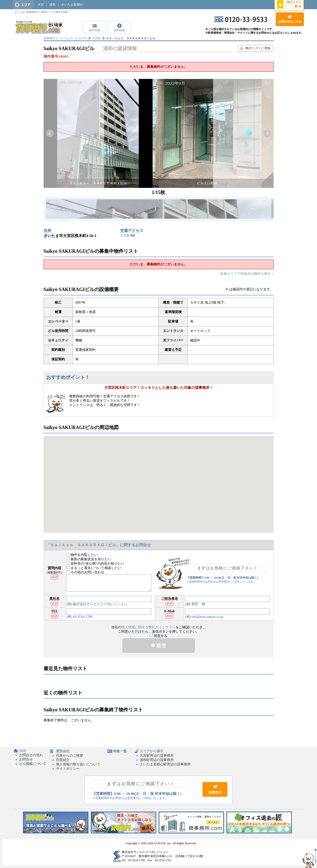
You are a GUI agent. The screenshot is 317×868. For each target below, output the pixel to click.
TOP (23, 751)
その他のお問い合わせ (86, 572)
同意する (158, 636)
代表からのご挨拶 (70, 756)
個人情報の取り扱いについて (78, 764)
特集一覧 (120, 751)
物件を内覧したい (82, 555)
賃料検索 (119, 30)
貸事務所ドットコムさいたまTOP (65, 38)
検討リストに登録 (258, 48)
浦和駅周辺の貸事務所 (157, 760)
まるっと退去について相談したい (94, 568)
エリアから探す (152, 751)
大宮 (41, 4)
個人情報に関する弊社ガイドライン (148, 627)
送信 (159, 645)
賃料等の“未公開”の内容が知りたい (96, 564)
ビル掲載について (33, 764)
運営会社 (63, 751)
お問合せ (26, 759)
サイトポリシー (68, 769)
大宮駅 (96, 38)
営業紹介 (63, 760)
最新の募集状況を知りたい (89, 559)
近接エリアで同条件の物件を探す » (247, 274)
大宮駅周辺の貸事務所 (157, 756)
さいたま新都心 (72, 4)
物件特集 (95, 30)
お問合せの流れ (31, 755)
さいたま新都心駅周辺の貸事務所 (165, 764)
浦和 (52, 4)
